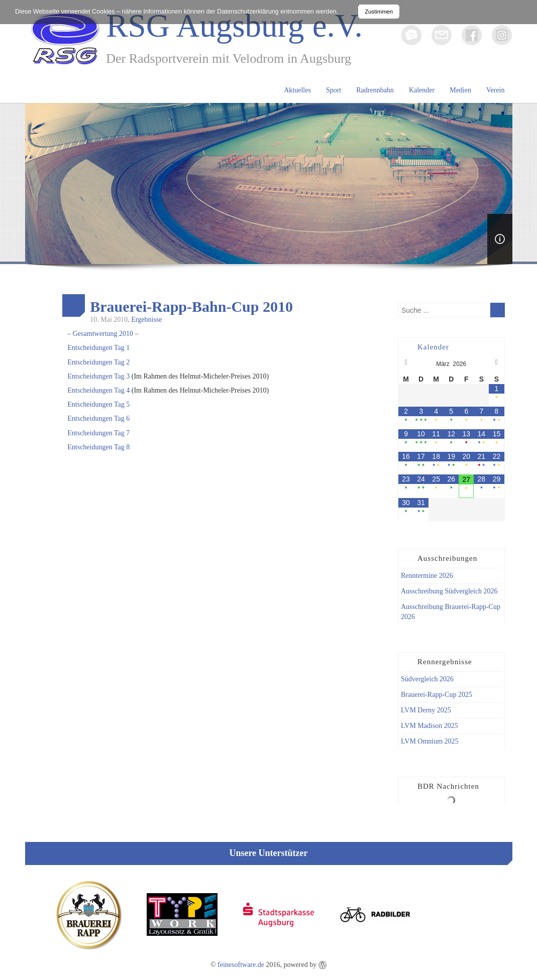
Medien (460, 90)
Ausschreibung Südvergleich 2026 (449, 591)
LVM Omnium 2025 (430, 741)
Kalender (422, 90)
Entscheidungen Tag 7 (98, 433)
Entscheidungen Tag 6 (98, 418)
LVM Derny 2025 (426, 710)
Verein (496, 90)
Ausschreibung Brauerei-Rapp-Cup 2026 (451, 612)
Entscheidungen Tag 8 (98, 447)
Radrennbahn (375, 90)
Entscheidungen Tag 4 (98, 390)
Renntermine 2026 (427, 576)
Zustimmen (379, 12)
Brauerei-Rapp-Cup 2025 (437, 695)
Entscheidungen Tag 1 (98, 348)
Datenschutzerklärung (248, 12)
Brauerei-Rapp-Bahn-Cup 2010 (191, 307)
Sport (334, 90)
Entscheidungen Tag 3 (98, 376)
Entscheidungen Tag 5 (98, 404)
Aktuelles (297, 90)
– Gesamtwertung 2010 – (103, 334)
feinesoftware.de (241, 965)
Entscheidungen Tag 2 (98, 362)
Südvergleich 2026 (427, 679)
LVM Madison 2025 (429, 726)
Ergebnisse (146, 320)
